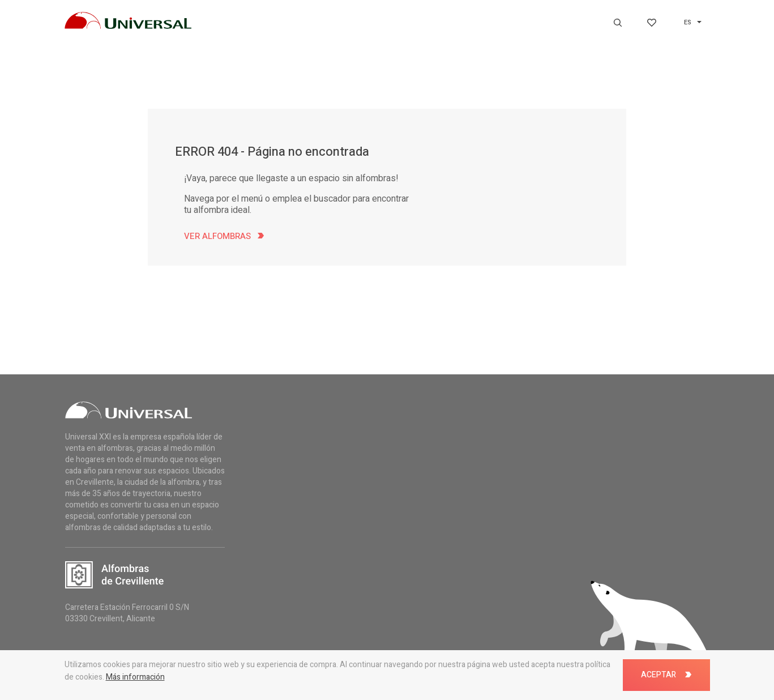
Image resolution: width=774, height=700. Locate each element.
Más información (135, 677)
